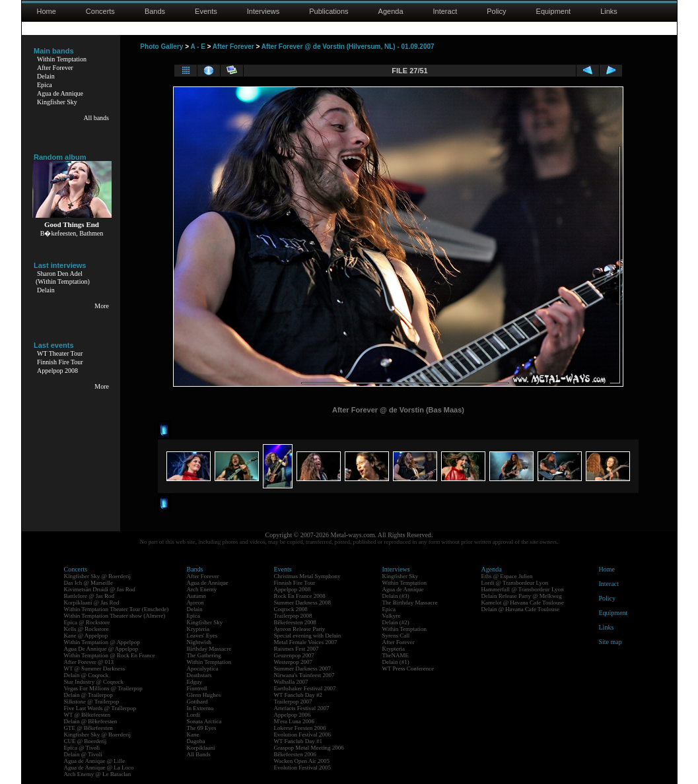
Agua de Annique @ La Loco (99, 768)
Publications (329, 11)
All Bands (199, 754)
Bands (155, 11)
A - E (197, 47)
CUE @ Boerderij (86, 741)
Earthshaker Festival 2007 (305, 688)
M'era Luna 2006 (295, 721)
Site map (611, 642)
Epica (45, 85)
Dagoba (196, 741)
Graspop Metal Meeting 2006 (309, 748)
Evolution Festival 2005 (303, 768)
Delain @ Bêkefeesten (91, 721)
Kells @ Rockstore (87, 629)
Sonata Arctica (204, 721)
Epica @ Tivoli (82, 748)
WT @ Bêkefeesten (87, 715)
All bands (96, 118)
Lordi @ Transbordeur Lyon (515, 583)
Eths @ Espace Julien (507, 576)
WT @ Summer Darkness (95, 669)
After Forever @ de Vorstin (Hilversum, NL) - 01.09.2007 (348, 47)
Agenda (391, 11)
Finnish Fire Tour (60, 362)
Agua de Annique (60, 93)
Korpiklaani (201, 748)
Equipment (554, 11)
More (102, 306)
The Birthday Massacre (410, 603)
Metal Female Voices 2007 (306, 642)
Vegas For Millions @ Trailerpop (103, 688)
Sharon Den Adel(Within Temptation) (63, 278)
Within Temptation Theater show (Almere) (115, 616)
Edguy (195, 682)
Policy (496, 11)
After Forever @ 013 (89, 662)
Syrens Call (396, 636)
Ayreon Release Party (300, 629)
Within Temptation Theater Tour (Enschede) (117, 609)
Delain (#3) (396, 596)
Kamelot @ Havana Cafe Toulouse (523, 603)
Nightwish (199, 642)
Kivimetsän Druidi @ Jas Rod (100, 589)
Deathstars (199, 675)
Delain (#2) (396, 622)
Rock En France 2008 (300, 596)
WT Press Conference (408, 669)
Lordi (193, 715)
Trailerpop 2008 (293, 616)
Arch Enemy (202, 589)
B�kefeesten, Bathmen (72, 233)
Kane (193, 735)
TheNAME (396, 655)
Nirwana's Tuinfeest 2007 (304, 675)
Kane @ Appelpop (86, 636)
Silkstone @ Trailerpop (92, 702)
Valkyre (392, 616)
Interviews (263, 11)
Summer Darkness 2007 (303, 669)
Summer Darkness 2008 (303, 603)
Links (609, 11)
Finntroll (197, 688)
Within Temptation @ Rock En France (110, 655)
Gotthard (197, 702)
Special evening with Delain (308, 636)
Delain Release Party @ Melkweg (522, 596)
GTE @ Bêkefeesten (88, 728)
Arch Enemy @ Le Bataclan (98, 774)
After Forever (55, 68)
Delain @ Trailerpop (88, 695)
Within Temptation (62, 59)
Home (47, 11)
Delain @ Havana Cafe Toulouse (520, 609)
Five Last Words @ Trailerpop (100, 708)
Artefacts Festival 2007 (302, 708)
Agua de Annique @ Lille (95, 761)
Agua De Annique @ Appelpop (101, 649)
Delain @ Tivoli (83, 754)
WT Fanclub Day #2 (298, 695)
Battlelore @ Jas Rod (89, 596)
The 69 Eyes (202, 728)
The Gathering (204, 655)
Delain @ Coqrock (87, 675)
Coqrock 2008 (291, 609)
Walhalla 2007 (291, 682)
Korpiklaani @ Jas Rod (92, 603)
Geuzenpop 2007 (294, 655)
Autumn (197, 596)
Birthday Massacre (209, 649)
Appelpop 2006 (293, 715)
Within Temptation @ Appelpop (102, 642)
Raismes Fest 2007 (297, 649)
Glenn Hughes (204, 695)
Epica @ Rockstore (87, 622)
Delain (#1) (396, 662)
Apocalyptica (203, 669)
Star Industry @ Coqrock (94, 682)
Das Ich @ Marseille (89, 583)
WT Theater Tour (60, 353)
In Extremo (200, 708)
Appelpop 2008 (57, 371)
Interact (445, 11)
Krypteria (198, 629)
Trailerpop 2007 (293, 702)
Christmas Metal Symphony (307, 576)
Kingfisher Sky (57, 102)
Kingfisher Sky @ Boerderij (98, 576)
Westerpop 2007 (294, 662)
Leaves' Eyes (202, 636)
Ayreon (195, 603)
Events (206, 11)
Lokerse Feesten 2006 (300, 728)
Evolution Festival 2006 (303, 735)
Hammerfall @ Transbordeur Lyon (523, 589)
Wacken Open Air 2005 (302, 761)
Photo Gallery (161, 47)
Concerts (100, 11)
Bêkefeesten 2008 (295, 622)
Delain (46, 76)
